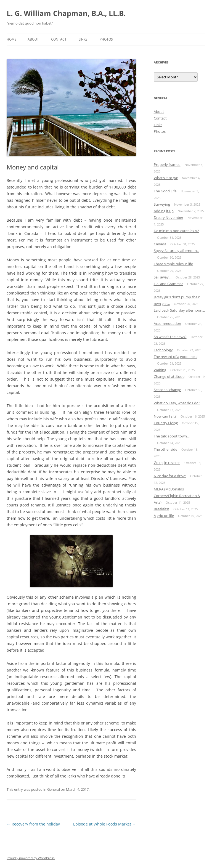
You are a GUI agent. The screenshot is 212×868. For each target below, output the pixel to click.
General (54, 789)
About (33, 39)
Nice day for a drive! (170, 476)
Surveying (162, 204)
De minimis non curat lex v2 (176, 231)
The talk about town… (172, 436)
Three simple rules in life (173, 264)
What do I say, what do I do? (177, 403)
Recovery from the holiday (33, 824)
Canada (160, 244)
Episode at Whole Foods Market (105, 824)
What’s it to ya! (166, 178)
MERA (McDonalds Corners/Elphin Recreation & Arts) (177, 496)
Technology (163, 350)
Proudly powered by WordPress (31, 858)
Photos (106, 39)
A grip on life (164, 516)
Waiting (160, 370)
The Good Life (165, 191)
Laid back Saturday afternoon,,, (179, 310)
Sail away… (163, 277)
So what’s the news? (170, 337)
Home (12, 39)
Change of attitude (169, 376)
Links (83, 39)
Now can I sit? (165, 416)
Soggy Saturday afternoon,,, (177, 251)
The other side (165, 449)
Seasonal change (167, 390)
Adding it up (164, 211)
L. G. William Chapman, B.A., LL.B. (66, 13)
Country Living (166, 423)
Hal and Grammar (168, 284)
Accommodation (167, 323)
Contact (59, 39)
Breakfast (161, 509)
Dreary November (169, 217)
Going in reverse (167, 463)
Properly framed (167, 164)
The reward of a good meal (176, 357)
